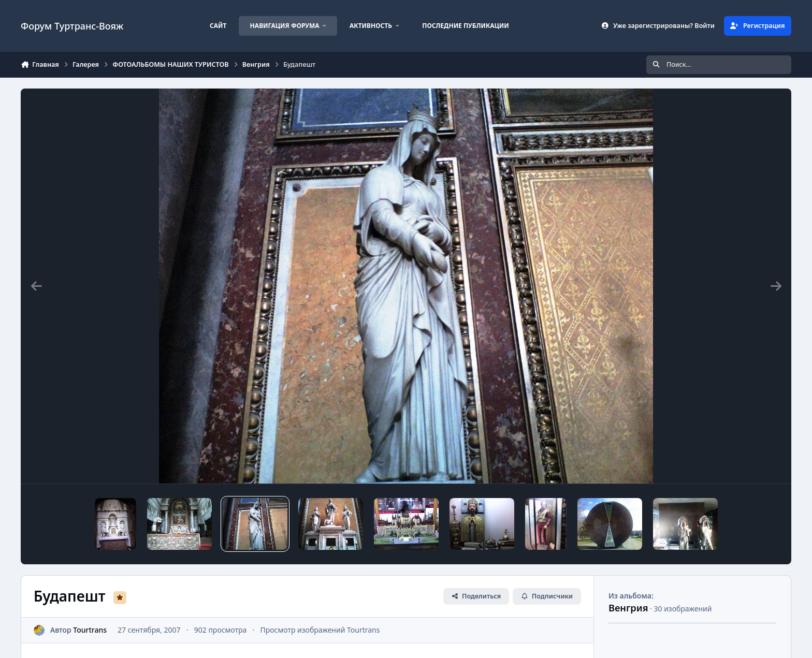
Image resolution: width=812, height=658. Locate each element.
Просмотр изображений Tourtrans (320, 630)
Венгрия (628, 608)
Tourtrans (90, 630)
